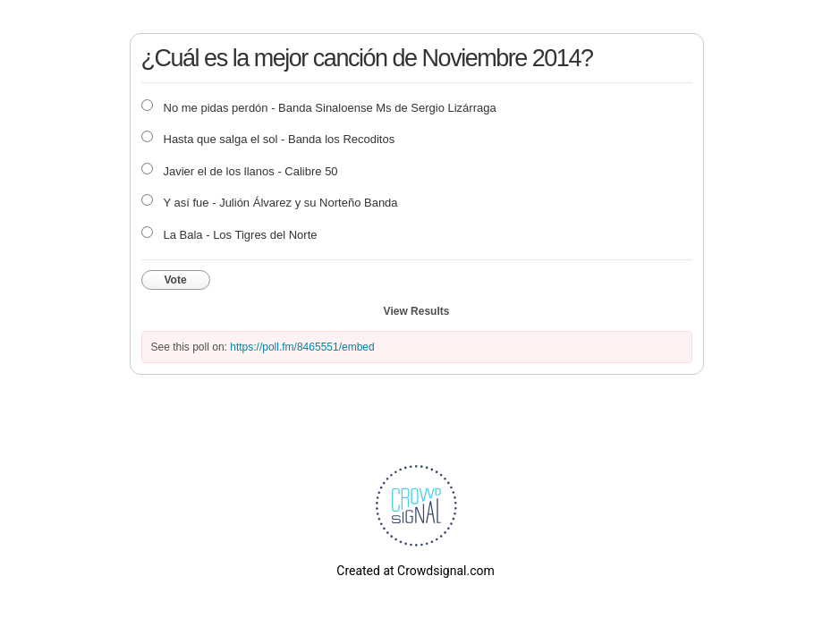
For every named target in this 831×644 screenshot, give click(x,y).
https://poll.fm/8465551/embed (302, 347)
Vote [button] (176, 280)
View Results (417, 311)
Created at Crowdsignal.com (415, 571)
